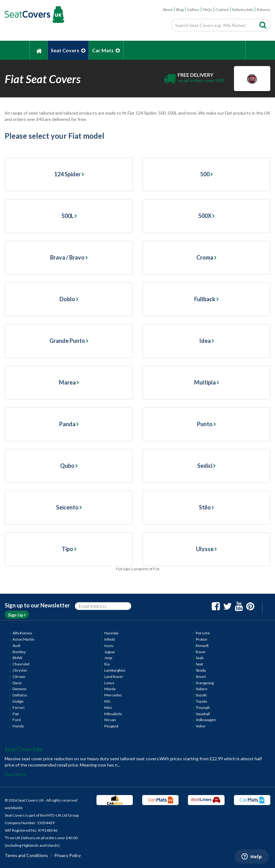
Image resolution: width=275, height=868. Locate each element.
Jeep (108, 658)
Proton (202, 639)
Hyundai (111, 633)
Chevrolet (21, 664)
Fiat (16, 714)
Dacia (17, 683)
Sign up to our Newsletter (37, 605)
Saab (200, 658)
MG (107, 701)
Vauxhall (203, 714)
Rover (201, 652)
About (168, 10)
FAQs (207, 10)
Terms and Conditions (26, 855)
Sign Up (17, 615)
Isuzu (109, 646)
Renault (202, 646)
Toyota (201, 701)
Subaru (202, 689)
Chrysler (20, 670)
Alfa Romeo (22, 633)
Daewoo (19, 689)
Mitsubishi (113, 714)
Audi (16, 646)
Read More (15, 774)
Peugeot (111, 726)
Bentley (19, 652)
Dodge (18, 701)
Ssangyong (205, 683)
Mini (108, 708)
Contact (222, 10)
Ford (17, 720)
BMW (17, 658)
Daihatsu (20, 695)
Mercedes (113, 695)
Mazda (110, 689)
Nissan (110, 720)
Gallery (193, 10)
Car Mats (106, 50)
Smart (201, 677)
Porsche (203, 633)
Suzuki (201, 695)
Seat (199, 664)
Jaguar (110, 652)
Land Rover (114, 677)
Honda (18, 726)
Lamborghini (115, 670)
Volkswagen (206, 720)
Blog (180, 10)
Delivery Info (243, 10)
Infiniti (110, 639)
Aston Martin (23, 639)
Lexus (109, 683)
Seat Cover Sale (24, 749)
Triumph (203, 708)
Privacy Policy (67, 855)
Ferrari (18, 708)
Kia (107, 664)
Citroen (19, 677)
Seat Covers (68, 50)
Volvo (200, 726)
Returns (264, 10)
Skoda (201, 670)
